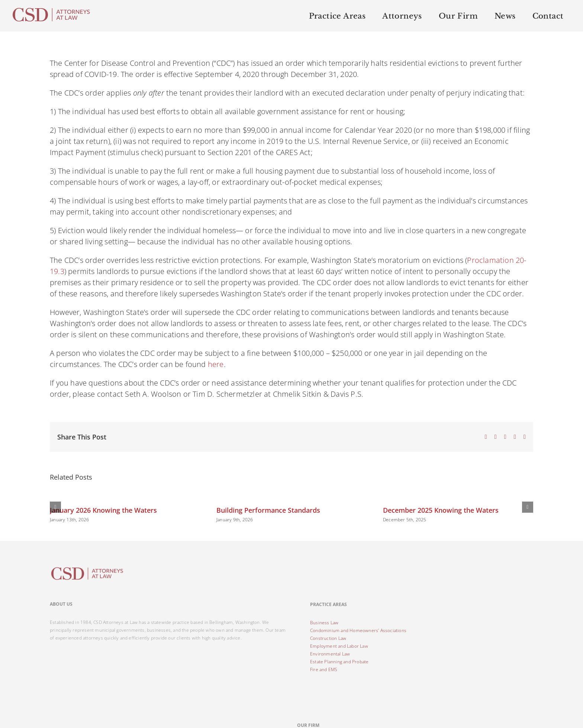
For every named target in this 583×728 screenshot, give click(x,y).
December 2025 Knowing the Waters (441, 510)
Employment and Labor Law (339, 646)
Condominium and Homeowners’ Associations (358, 630)
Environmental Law (330, 654)
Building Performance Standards (268, 510)
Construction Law (328, 638)
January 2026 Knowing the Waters (103, 510)
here (216, 364)
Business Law (324, 623)
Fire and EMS (324, 669)
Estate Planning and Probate (339, 662)
